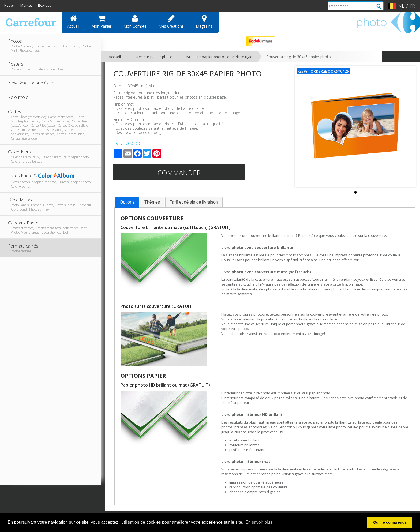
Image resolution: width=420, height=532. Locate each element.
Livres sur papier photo (153, 57)
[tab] (127, 203)
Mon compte (135, 21)
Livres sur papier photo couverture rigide (219, 57)
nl (401, 6)
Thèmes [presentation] (152, 202)
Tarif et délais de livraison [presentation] (194, 202)
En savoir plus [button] (259, 522)
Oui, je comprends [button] (390, 522)
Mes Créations (171, 21)
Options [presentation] (127, 202)
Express (45, 5)
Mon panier (101, 21)
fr (412, 6)
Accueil (73, 21)
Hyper (9, 5)
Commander (179, 173)
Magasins (204, 21)
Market (26, 5)
